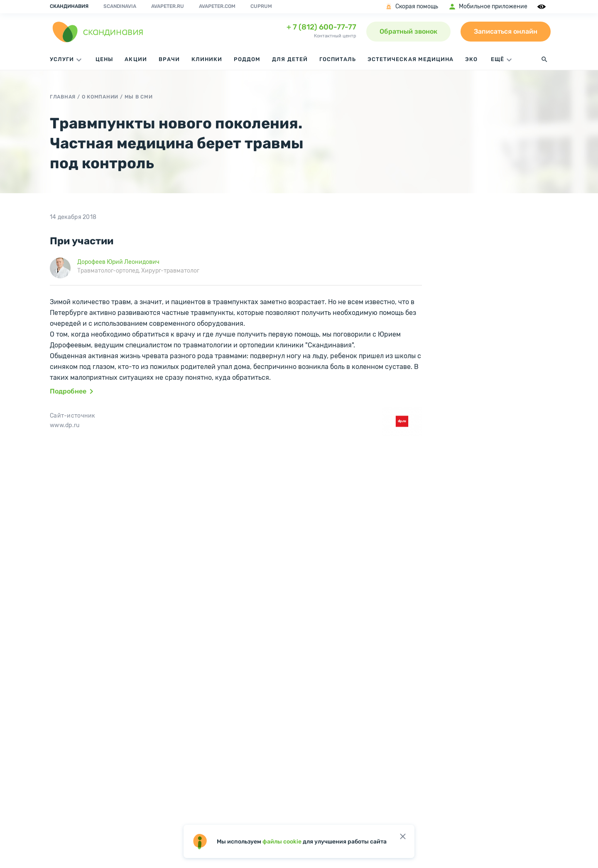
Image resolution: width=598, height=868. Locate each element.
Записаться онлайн (506, 31)
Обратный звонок (408, 31)
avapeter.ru (168, 6)
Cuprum (261, 6)
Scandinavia (120, 6)
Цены (104, 59)
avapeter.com (217, 6)
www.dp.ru (65, 425)
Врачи (169, 59)
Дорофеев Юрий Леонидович (118, 262)
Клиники (207, 59)
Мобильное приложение (488, 7)
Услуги (67, 60)
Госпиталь (338, 59)
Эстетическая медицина (411, 59)
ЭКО (471, 59)
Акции (136, 59)
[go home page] (98, 32)
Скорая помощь (411, 7)
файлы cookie (282, 842)
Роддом (247, 59)
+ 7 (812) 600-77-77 (321, 27)
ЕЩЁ (502, 60)
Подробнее (73, 391)
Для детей (290, 59)
